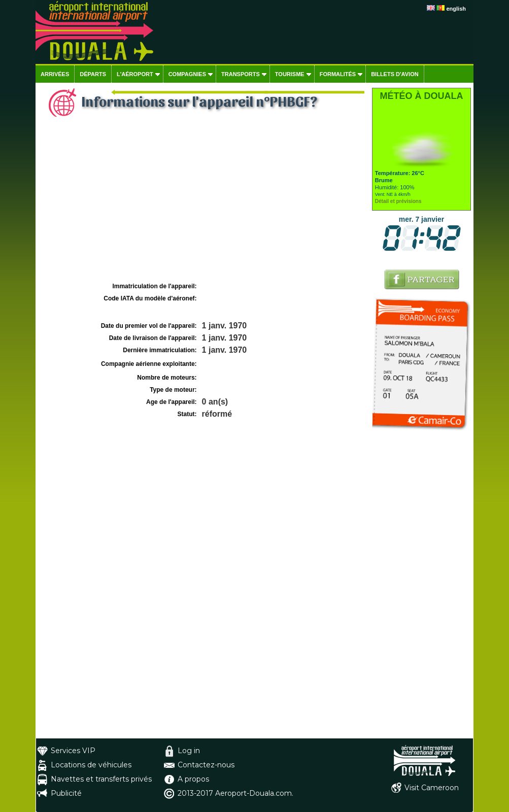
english (456, 9)
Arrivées (55, 74)
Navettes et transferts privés (101, 779)
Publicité (66, 793)
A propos (193, 779)
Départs (93, 74)
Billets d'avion (395, 74)
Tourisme (290, 74)
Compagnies (187, 74)
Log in (189, 751)
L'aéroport (135, 74)
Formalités (338, 74)
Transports (241, 74)
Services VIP (73, 751)
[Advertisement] (202, 204)
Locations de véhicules (91, 765)
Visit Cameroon (432, 788)
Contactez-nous (206, 765)
